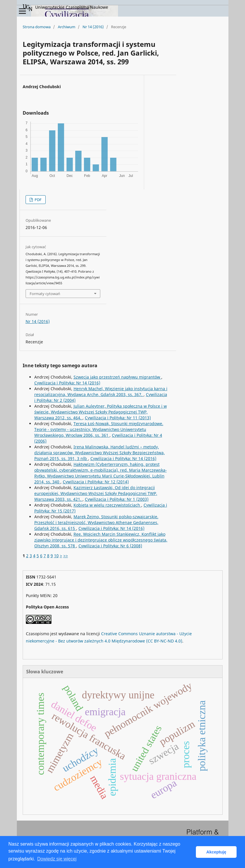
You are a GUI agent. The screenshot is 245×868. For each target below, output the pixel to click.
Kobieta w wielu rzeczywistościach (107, 505)
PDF (38, 200)
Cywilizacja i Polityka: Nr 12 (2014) (96, 482)
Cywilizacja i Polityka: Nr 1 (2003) (117, 499)
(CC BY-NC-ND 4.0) (164, 641)
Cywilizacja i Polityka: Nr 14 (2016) (67, 383)
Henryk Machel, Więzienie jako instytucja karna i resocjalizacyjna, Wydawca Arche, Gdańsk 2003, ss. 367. (101, 392)
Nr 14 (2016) (93, 27)
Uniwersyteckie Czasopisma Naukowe (65, 8)
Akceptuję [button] (216, 852)
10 (56, 556)
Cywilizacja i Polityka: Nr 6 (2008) (110, 546)
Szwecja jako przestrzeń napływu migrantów (117, 377)
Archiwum (67, 27)
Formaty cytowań (45, 294)
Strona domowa (37, 27)
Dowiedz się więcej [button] (57, 859)
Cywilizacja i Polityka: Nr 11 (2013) (118, 418)
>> (66, 556)
